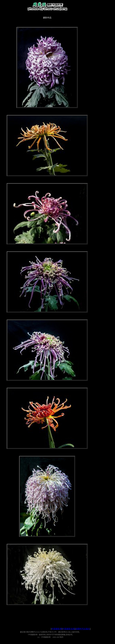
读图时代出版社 (83, 629)
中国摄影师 (57, 629)
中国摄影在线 (69, 629)
